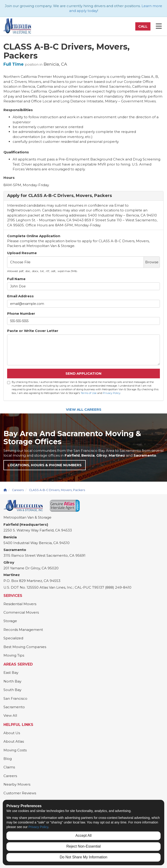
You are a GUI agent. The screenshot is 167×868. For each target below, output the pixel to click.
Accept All (83, 836)
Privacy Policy (112, 393)
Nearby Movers (17, 784)
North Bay (12, 681)
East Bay (11, 673)
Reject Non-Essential (83, 846)
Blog (8, 759)
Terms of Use (89, 393)
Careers (10, 776)
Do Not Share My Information (83, 857)
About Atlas (14, 741)
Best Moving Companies (25, 647)
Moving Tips (14, 655)
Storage (10, 621)
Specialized (13, 638)
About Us (12, 733)
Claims (9, 767)
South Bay (12, 690)
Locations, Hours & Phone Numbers (45, 465)
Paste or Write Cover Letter (33, 331)
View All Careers (84, 409)
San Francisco (15, 698)
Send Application (83, 373)
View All (10, 715)
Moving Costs (15, 750)
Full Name (16, 279)
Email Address (20, 296)
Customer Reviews (20, 793)
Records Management (23, 630)
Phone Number (21, 313)
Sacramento (14, 707)
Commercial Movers (21, 612)
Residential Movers (20, 604)
